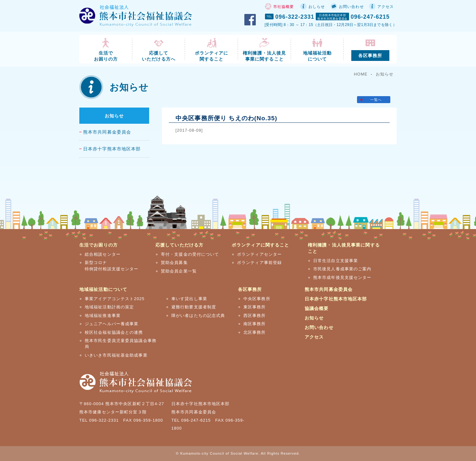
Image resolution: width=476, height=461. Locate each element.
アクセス (386, 7)
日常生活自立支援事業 (336, 261)
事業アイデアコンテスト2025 (115, 299)
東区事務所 (255, 307)
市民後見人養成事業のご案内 (342, 269)
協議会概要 (317, 308)
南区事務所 (255, 324)
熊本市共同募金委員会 (107, 132)
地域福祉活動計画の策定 (109, 307)
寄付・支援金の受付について (190, 254)
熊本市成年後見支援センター (342, 277)
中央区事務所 (257, 299)
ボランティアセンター (259, 254)
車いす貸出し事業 (189, 299)
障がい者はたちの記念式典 (198, 316)
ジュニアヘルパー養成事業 (112, 324)
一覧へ (376, 100)
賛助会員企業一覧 (179, 271)
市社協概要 (284, 7)
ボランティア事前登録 (259, 263)
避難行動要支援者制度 (194, 307)
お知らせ (385, 74)
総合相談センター (103, 254)
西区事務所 (255, 316)
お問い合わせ (351, 7)
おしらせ (317, 7)
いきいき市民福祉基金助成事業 (116, 355)
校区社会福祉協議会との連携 (114, 332)
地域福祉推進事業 (103, 316)
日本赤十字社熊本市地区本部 (336, 299)
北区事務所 (255, 332)
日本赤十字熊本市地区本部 (112, 149)
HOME (361, 74)
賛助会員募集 (174, 263)
